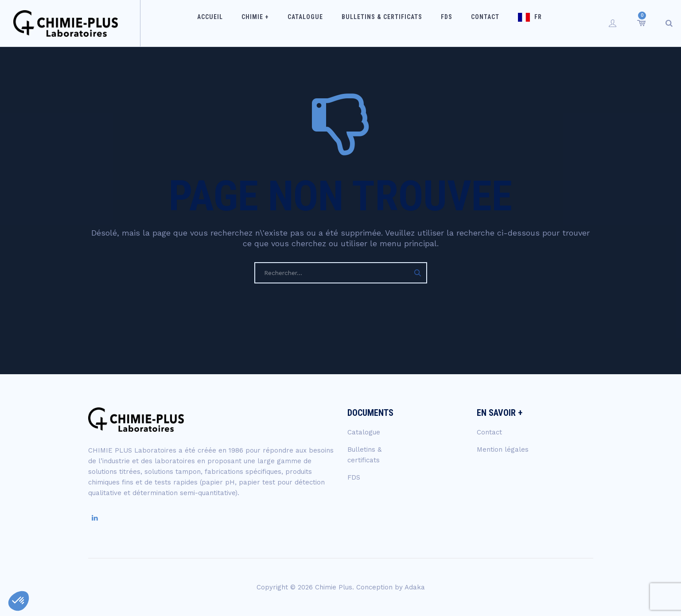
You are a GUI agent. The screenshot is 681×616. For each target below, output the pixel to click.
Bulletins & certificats (385, 23)
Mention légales (503, 449)
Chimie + (270, 23)
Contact (477, 23)
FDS (444, 23)
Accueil (231, 23)
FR (524, 23)
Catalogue (315, 23)
